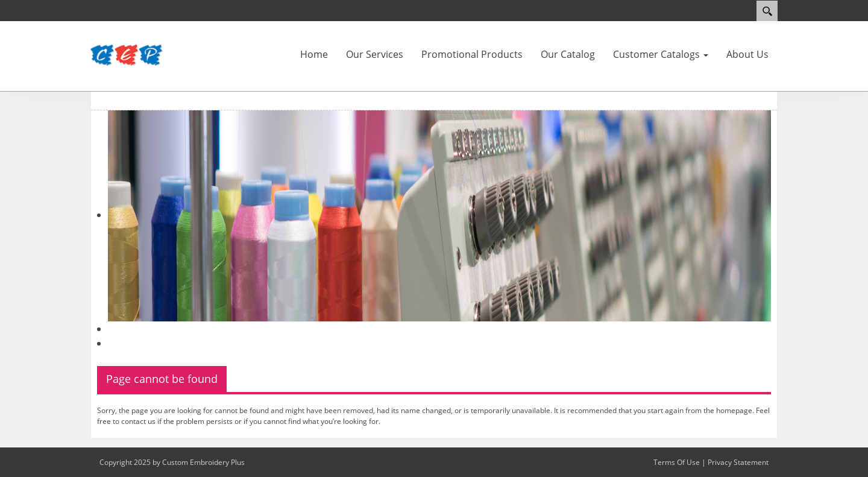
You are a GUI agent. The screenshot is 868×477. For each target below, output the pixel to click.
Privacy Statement (738, 462)
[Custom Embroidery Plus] (127, 55)
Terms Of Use (677, 462)
